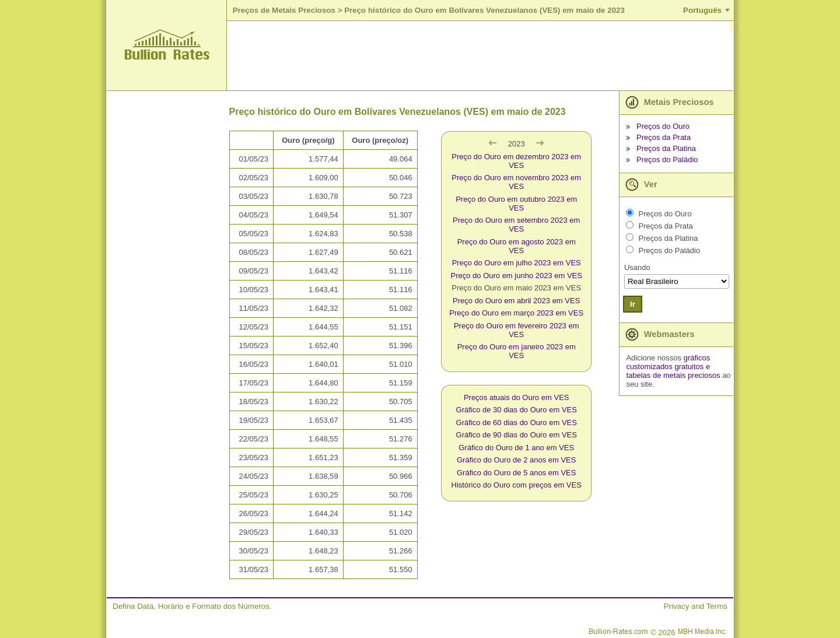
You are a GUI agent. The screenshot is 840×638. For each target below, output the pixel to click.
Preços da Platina (666, 148)
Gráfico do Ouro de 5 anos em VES (517, 473)
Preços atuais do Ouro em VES (517, 397)
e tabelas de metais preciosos (673, 371)
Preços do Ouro (663, 126)
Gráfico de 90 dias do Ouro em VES (517, 435)
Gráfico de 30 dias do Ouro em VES (517, 410)
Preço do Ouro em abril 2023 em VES (516, 301)
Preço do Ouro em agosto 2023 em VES (517, 246)
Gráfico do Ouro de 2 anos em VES (517, 460)
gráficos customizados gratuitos (668, 362)
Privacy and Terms (696, 606)
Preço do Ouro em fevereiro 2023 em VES (517, 330)
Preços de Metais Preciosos (284, 10)
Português (702, 10)
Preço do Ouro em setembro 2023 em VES (516, 225)
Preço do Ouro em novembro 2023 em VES (516, 182)
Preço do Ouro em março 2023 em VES (516, 313)
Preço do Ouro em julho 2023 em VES (517, 263)
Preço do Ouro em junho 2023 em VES (516, 276)
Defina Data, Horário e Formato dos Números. (192, 606)
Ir (633, 304)
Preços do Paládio (667, 159)
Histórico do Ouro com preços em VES (517, 485)
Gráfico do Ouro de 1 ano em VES (516, 448)
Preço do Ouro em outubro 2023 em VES (516, 204)
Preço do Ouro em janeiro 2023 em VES (517, 351)
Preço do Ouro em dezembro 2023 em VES (516, 161)
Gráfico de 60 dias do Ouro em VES (517, 423)
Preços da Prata (664, 137)
